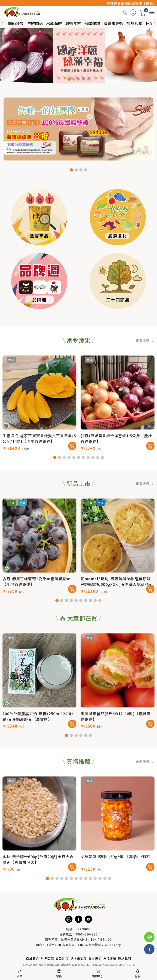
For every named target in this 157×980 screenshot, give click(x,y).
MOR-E (131, 965)
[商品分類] (152, 13)
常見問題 (47, 958)
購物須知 (95, 958)
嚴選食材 (73, 23)
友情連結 (110, 958)
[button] (155, 23)
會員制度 (62, 958)
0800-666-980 (86, 934)
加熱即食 (134, 23)
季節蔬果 (16, 23)
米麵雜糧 (92, 23)
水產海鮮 (54, 23)
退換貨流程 (79, 958)
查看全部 (145, 360)
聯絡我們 (124, 958)
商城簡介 (33, 958)
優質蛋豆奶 (113, 23)
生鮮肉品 (35, 23)
